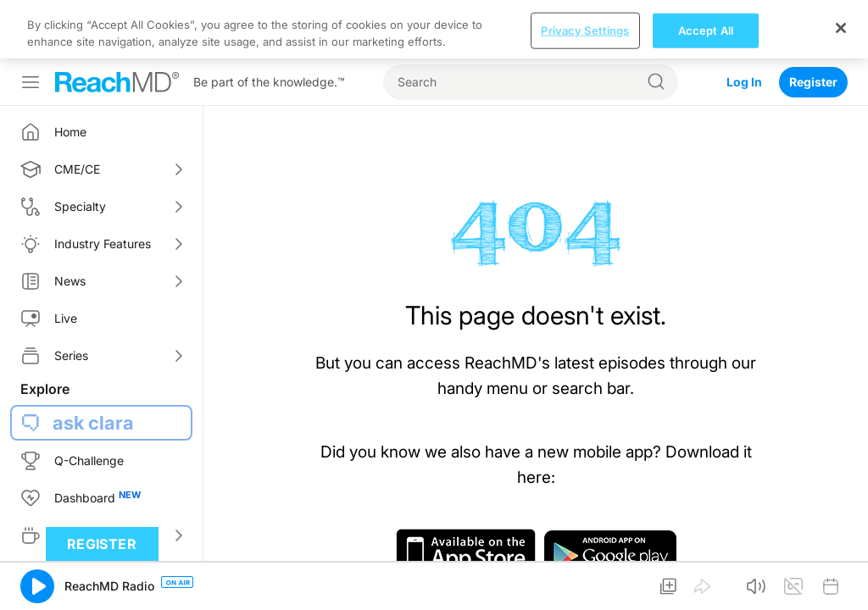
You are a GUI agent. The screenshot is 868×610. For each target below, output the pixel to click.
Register (813, 82)
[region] (434, 29)
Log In (744, 82)
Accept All (706, 30)
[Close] (841, 28)
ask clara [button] (93, 423)
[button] (37, 586)
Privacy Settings (585, 30)
